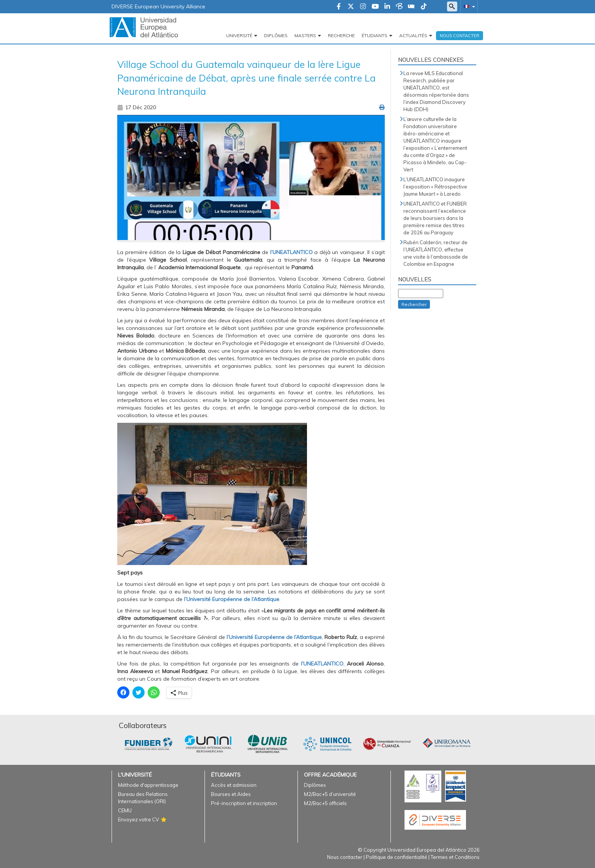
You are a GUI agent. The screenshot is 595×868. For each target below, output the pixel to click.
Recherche (341, 35)
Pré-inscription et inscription (244, 803)
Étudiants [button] (375, 35)
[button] (468, 6)
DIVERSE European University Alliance (158, 6)
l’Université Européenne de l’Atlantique (232, 599)
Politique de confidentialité (397, 857)
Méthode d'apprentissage (148, 785)
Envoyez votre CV (139, 819)
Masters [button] (305, 35)
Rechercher (414, 304)
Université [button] (239, 35)
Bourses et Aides (231, 794)
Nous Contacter (460, 36)
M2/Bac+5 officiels (325, 803)
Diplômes (276, 35)
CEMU (125, 810)
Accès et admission (234, 785)
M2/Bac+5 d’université (330, 794)
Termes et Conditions (455, 857)
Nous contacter (345, 857)
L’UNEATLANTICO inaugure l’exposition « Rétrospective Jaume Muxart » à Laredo (435, 187)
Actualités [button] (413, 35)
